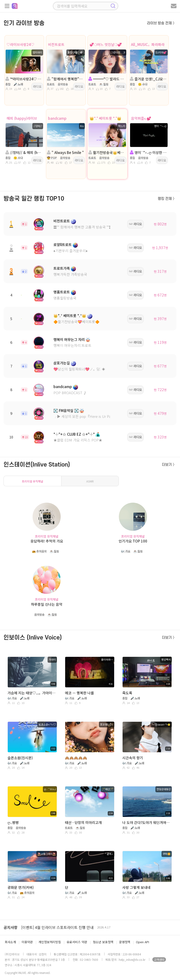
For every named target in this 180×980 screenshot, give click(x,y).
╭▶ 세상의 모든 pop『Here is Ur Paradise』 (89, 416)
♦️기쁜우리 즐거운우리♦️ (70, 251)
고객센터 (159, 959)
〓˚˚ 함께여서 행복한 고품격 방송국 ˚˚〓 (83, 227)
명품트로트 (62, 292)
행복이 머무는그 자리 (69, 339)
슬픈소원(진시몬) (20, 758)
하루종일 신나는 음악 (47, 604)
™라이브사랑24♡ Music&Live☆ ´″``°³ (24, 79)
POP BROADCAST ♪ (70, 393)
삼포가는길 (62, 363)
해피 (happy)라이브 (22, 118)
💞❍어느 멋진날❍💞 (106, 44)
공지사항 (11, 927)
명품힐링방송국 (65, 298)
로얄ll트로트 (63, 245)
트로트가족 (62, 268)
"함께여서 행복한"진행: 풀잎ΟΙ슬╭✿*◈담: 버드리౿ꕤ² (65, 79)
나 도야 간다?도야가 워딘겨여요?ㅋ (146, 822)
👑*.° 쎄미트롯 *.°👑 (105, 118)
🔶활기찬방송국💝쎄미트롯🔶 (77, 322)
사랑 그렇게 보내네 (136, 887)
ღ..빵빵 (13, 822)
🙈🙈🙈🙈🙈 (76, 758)
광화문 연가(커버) (21, 887)
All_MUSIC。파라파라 (148, 44)
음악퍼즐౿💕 (141, 118)
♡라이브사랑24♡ (20, 44)
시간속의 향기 (133, 758)
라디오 (37, 86)
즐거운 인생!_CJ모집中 (148, 79)
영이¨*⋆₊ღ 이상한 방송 (148, 152)
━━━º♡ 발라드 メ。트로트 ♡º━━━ (107, 79)
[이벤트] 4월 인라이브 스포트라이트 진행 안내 (57, 927)
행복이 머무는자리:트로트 (72, 345)
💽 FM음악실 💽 (66, 410)
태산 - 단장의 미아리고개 (83, 822)
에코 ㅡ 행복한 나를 (79, 693)
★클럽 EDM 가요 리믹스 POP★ (78, 440)
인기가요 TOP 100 (133, 541)
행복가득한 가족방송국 (70, 274)
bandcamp (57, 118)
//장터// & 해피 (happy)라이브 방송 (24, 152)
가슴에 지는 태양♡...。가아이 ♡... (32, 693)
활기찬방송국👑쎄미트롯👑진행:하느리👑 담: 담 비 (107, 152)
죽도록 (127, 693)
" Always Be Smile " (65, 152)
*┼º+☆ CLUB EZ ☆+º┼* (74, 434)
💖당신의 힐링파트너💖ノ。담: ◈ (79, 369)
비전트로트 (56, 44)
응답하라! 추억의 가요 (47, 541)
